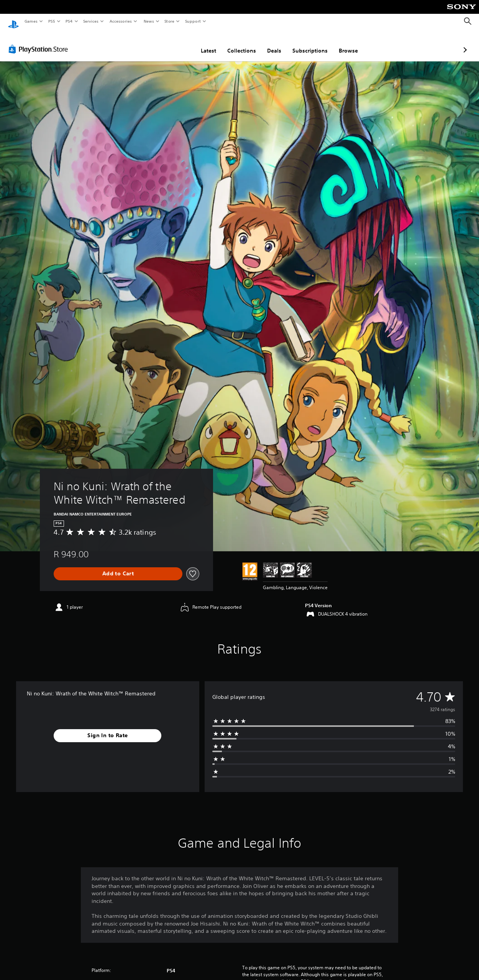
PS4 (69, 21)
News (148, 21)
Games (31, 21)
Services (91, 21)
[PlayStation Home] (13, 21)
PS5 (52, 21)
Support (193, 21)
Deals (234, 43)
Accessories (121, 21)
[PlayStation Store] (40, 42)
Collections (201, 43)
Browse (308, 43)
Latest (168, 43)
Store (170, 21)
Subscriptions (269, 43)
